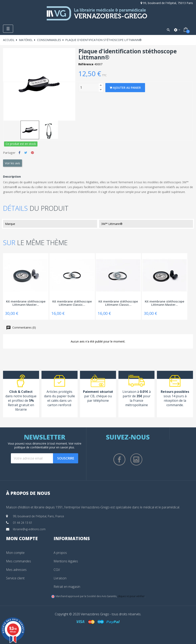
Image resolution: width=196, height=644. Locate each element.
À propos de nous (28, 493)
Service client (15, 578)
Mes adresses (16, 570)
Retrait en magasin (67, 587)
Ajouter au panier (125, 88)
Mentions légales (66, 561)
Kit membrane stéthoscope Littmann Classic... (72, 303)
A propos (60, 553)
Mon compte (15, 553)
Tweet (26, 153)
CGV (57, 570)
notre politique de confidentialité (48, 445)
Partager (19, 153)
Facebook (119, 460)
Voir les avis (12, 163)
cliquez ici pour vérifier (131, 596)
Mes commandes (19, 561)
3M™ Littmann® (112, 224)
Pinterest (32, 153)
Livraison (60, 578)
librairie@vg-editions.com (29, 529)
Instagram (136, 460)
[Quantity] (88, 87)
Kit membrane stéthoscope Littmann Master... (26, 303)
